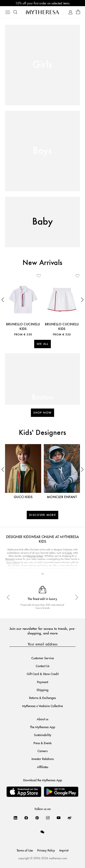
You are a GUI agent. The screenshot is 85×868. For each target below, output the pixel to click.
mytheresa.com (58, 858)
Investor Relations (43, 759)
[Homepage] (42, 12)
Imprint (64, 850)
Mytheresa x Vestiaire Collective (42, 706)
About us (42, 719)
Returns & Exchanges (42, 698)
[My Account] (70, 12)
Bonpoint (10, 559)
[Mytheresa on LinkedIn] (15, 818)
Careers (42, 751)
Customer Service (43, 658)
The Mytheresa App (43, 727)
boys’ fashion (13, 562)
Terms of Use (25, 850)
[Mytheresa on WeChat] (42, 832)
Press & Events (42, 743)
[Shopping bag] (78, 12)
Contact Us (42, 666)
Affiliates (43, 767)
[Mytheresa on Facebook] (26, 818)
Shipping (42, 690)
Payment (42, 682)
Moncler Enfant (35, 556)
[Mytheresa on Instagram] (48, 818)
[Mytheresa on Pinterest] (37, 818)
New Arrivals (42, 263)
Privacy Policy (46, 850)
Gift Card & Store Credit (43, 674)
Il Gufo (68, 553)
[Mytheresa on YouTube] (59, 818)
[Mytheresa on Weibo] (70, 818)
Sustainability (43, 735)
